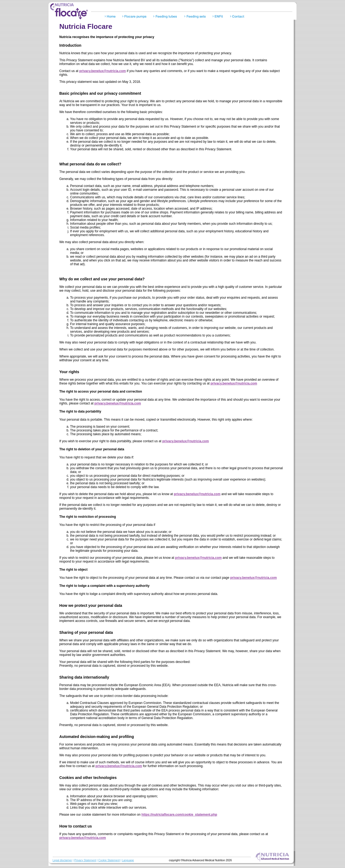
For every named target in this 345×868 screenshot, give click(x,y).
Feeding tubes (166, 17)
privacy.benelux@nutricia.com (103, 71)
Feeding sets (196, 17)
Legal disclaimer (62, 860)
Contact (238, 17)
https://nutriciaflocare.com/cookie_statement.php (179, 815)
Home (111, 17)
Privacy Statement (85, 860)
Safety (219, 17)
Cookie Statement (109, 860)
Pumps (135, 17)
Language (128, 860)
